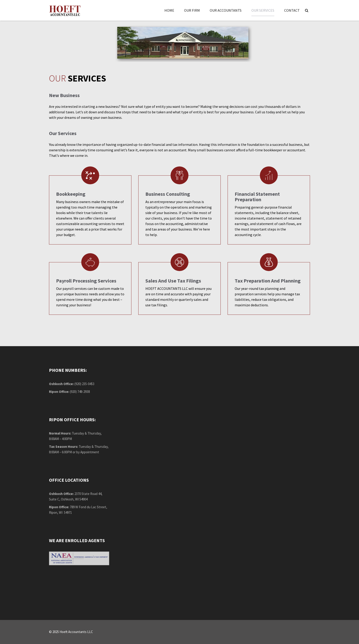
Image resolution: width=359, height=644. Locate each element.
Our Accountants (226, 10)
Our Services (263, 10)
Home (169, 10)
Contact (292, 10)
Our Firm (192, 10)
